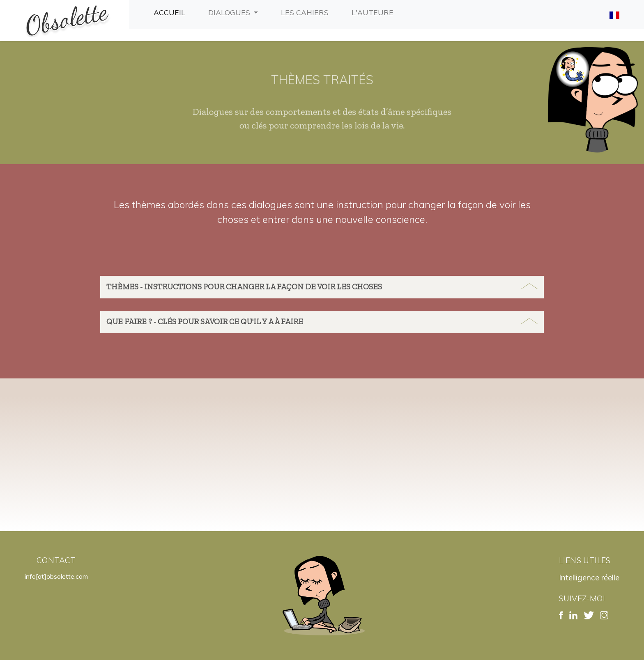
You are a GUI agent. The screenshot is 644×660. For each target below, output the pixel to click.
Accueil (171, 11)
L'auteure (374, 11)
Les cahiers (306, 11)
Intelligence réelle (589, 577)
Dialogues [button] (230, 12)
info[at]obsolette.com (56, 576)
